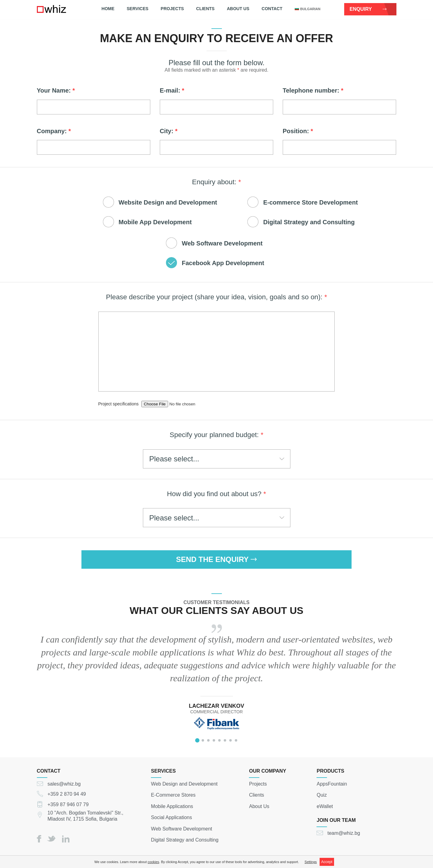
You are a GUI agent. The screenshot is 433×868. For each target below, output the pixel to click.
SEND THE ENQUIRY (217, 559)
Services (138, 9)
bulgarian (308, 9)
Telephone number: (313, 90)
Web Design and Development (184, 784)
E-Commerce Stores (173, 795)
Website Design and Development (168, 202)
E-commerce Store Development (310, 202)
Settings (311, 862)
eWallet (325, 806)
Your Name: (56, 90)
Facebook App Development (223, 263)
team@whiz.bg (344, 833)
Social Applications (171, 817)
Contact (272, 9)
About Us (238, 9)
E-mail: (172, 90)
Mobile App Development (155, 222)
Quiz (322, 795)
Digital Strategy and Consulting (309, 222)
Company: (54, 131)
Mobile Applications (172, 806)
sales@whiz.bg (64, 784)
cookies (154, 862)
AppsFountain (332, 784)
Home (108, 9)
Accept (327, 862)
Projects (172, 9)
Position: (298, 131)
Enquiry (368, 9)
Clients (205, 9)
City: (169, 131)
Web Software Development (222, 243)
